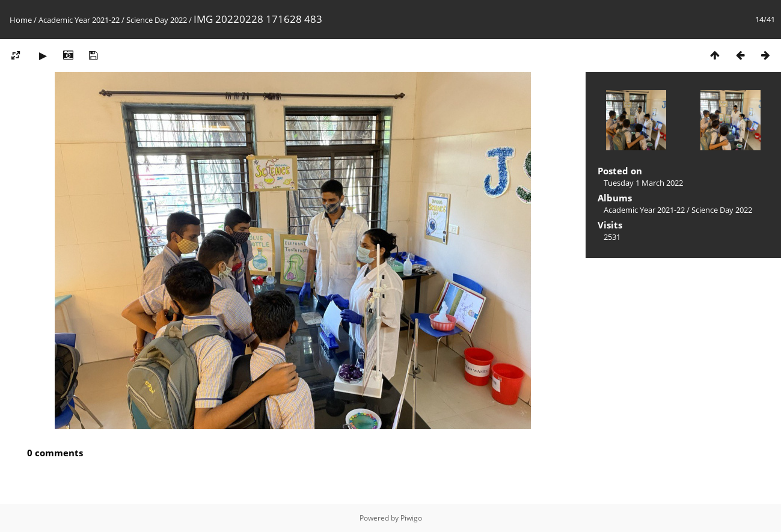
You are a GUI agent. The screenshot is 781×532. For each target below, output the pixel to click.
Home (21, 20)
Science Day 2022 (157, 20)
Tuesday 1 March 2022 (643, 183)
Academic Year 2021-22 (79, 20)
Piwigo (411, 518)
